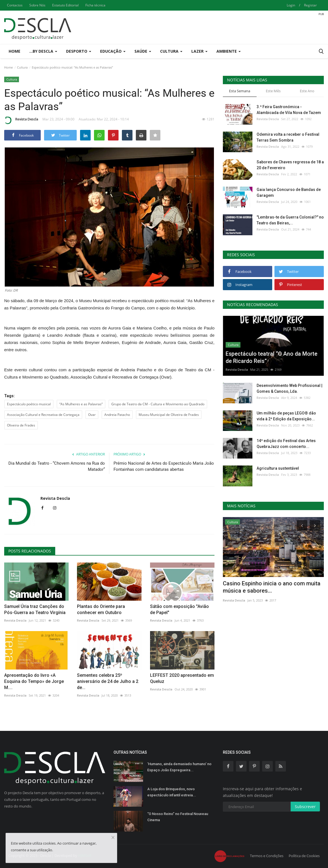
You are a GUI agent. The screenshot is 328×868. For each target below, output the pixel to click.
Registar (310, 5)
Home (15, 51)
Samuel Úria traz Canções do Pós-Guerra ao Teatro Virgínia (35, 609)
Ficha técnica (95, 5)
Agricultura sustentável (278, 468)
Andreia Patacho (117, 415)
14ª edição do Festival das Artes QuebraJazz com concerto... (286, 444)
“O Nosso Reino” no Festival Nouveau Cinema (178, 817)
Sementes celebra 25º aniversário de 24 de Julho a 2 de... (108, 681)
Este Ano (307, 91)
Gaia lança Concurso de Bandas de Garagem (289, 192)
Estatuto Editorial (65, 5)
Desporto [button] (79, 51)
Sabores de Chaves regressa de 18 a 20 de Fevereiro (290, 165)
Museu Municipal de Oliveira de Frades (169, 415)
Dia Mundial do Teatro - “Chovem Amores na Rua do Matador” (57, 466)
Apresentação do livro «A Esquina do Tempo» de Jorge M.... (34, 681)
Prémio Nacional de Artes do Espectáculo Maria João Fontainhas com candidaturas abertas (164, 466)
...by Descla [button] (43, 51)
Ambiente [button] (229, 51)
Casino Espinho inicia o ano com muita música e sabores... (272, 587)
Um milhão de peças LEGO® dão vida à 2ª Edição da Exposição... (286, 416)
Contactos (15, 5)
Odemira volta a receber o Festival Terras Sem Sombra (288, 137)
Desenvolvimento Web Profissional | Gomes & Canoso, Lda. (290, 388)
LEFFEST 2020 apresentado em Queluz (182, 678)
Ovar (92, 415)
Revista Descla (21, 120)
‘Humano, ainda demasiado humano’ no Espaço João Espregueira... (179, 767)
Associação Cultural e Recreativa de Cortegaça (43, 415)
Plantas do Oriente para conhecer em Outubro (101, 609)
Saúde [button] (143, 51)
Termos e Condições (267, 856)
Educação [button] (113, 51)
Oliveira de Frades (21, 425)
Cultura (22, 67)
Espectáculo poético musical (29, 404)
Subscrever (305, 807)
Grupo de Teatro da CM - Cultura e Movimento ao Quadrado (158, 404)
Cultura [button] (171, 51)
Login (291, 5)
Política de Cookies (304, 856)
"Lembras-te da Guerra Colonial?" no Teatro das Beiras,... (290, 220)
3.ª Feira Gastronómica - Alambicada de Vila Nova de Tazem (289, 110)
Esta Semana (240, 91)
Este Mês (273, 91)
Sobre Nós (37, 5)
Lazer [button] (199, 51)
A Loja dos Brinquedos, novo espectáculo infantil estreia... (172, 792)
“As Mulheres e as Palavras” (81, 404)
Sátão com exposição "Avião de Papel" (179, 609)
